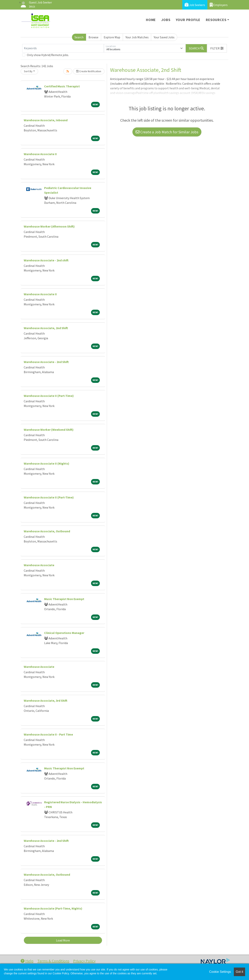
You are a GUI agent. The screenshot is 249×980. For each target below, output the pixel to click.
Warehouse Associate (39, 565)
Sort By (28, 71)
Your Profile (188, 20)
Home (151, 20)
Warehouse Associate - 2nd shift (46, 260)
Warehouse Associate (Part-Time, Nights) (53, 908)
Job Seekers (195, 5)
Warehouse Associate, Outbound (47, 531)
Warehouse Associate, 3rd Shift (46, 701)
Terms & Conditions (53, 961)
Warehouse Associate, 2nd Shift (46, 328)
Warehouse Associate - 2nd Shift (46, 362)
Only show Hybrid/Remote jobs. (48, 55)
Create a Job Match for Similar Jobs (167, 132)
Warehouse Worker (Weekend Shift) (49, 430)
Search (79, 37)
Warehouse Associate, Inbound (46, 120)
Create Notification (89, 71)
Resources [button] (216, 20)
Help (27, 961)
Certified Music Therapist (62, 86)
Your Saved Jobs (164, 37)
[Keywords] (63, 48)
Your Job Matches (137, 37)
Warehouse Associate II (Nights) (46, 463)
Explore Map (112, 37)
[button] (217, 48)
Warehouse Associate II (40, 154)
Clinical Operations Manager (64, 633)
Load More (63, 940)
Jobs (166, 20)
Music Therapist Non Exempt (64, 599)
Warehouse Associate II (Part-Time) (49, 396)
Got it (239, 972)
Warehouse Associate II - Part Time (48, 734)
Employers (219, 5)
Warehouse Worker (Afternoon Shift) (49, 226)
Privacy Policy (84, 961)
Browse (93, 37)
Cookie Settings (220, 972)
